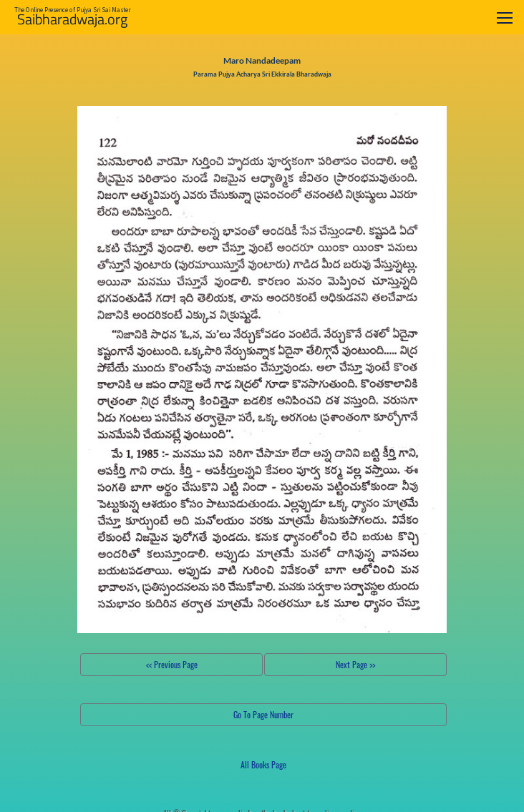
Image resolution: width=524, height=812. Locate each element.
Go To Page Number (263, 714)
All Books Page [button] (263, 764)
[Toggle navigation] (505, 18)
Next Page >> (355, 664)
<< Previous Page (172, 664)
